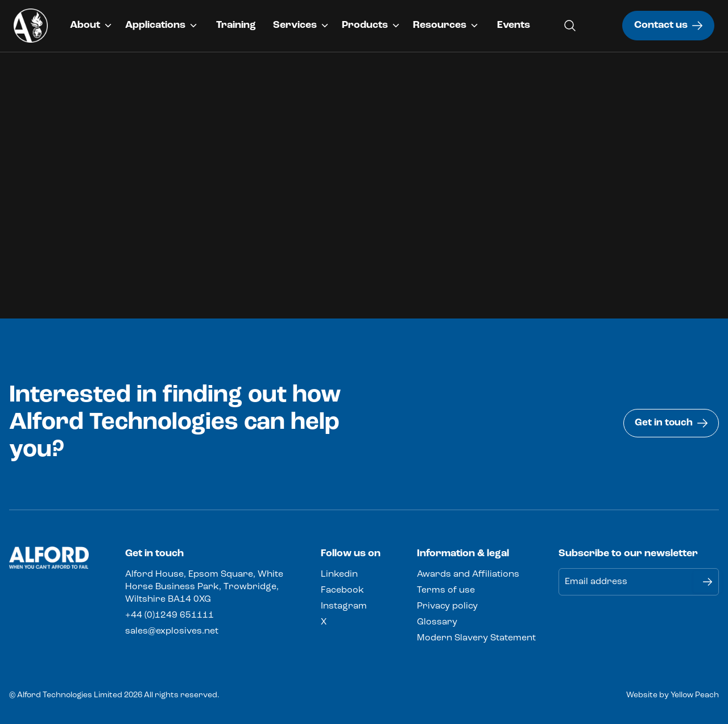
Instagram (344, 606)
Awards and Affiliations (468, 574)
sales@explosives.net (172, 631)
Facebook (342, 590)
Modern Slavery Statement (476, 638)
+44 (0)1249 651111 (169, 615)
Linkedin (339, 574)
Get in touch (670, 423)
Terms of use (446, 590)
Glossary (437, 622)
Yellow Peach (695, 695)
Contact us (668, 25)
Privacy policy (447, 606)
